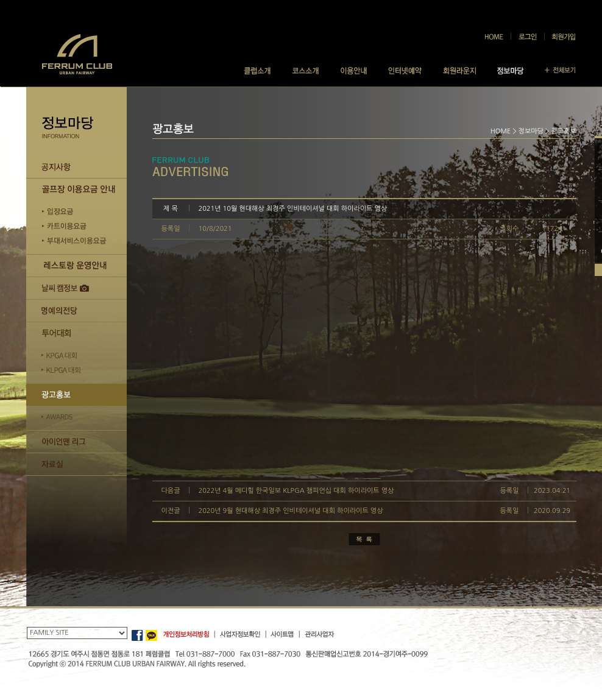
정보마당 (531, 131)
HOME (501, 131)
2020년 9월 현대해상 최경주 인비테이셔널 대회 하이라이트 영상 (291, 511)
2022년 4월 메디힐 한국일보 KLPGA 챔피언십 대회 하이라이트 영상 (296, 491)
